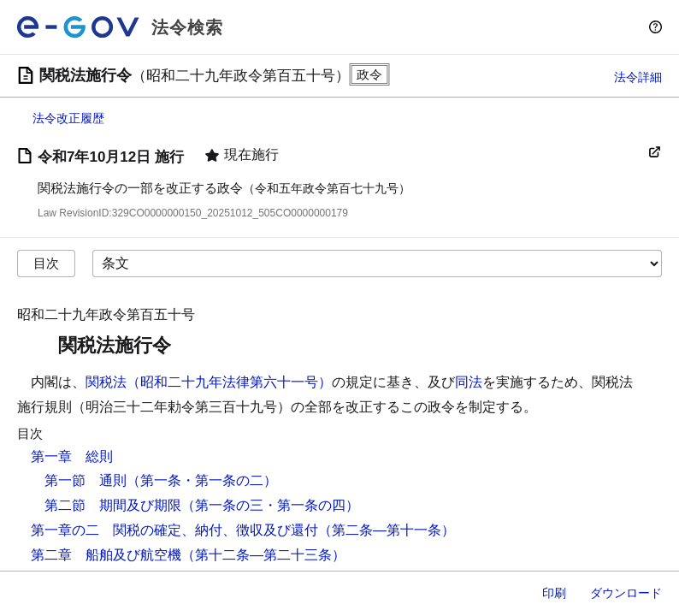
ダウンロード (626, 593)
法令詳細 (638, 77)
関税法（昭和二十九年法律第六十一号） (209, 382)
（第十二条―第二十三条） (263, 555)
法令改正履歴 (68, 118)
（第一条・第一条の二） (202, 480)
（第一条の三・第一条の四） (270, 505)
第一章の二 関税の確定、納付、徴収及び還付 (174, 530)
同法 (469, 382)
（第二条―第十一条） (387, 530)
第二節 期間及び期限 (113, 505)
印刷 (554, 593)
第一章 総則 (72, 456)
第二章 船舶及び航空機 (106, 555)
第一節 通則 (86, 480)
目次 (46, 263)
